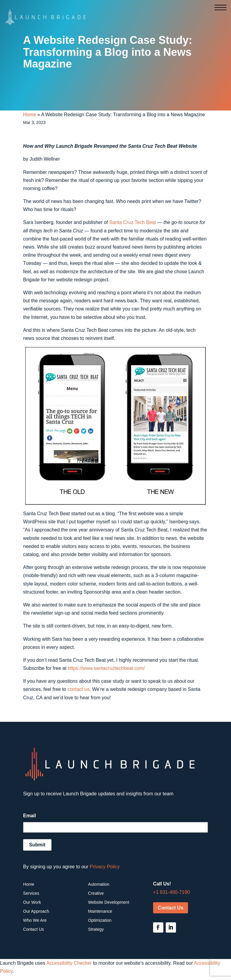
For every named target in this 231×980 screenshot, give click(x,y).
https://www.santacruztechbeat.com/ (106, 668)
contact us (78, 689)
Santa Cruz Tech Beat (132, 222)
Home (30, 115)
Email (30, 816)
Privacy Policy (105, 867)
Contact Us (171, 908)
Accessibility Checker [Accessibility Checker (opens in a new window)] (69, 963)
